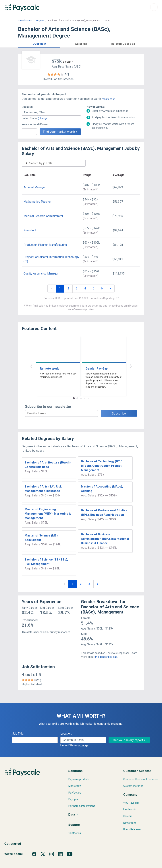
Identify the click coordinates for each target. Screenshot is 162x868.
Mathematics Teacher (37, 202)
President (30, 230)
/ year (67, 62)
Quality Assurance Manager (41, 274)
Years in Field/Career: (35, 124)
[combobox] (51, 112)
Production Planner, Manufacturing (45, 245)
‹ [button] (31, 366)
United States (25, 21)
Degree (40, 21)
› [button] (131, 366)
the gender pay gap (106, 657)
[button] (39, 43)
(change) (43, 118)
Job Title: (18, 734)
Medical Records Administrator (43, 216)
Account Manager (35, 187)
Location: (27, 107)
